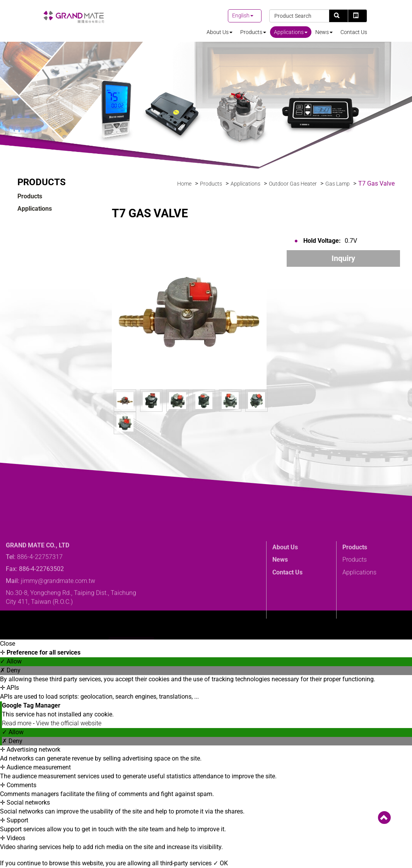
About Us (220, 32)
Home (184, 184)
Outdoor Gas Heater (293, 184)
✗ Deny (10, 670)
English (241, 15)
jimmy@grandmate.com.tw (58, 616)
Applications (291, 32)
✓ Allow (11, 661)
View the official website (69, 723)
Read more (17, 723)
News (324, 32)
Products (253, 32)
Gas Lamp (338, 184)
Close (8, 644)
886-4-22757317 (40, 592)
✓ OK (221, 863)
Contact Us (354, 32)
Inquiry (343, 258)
